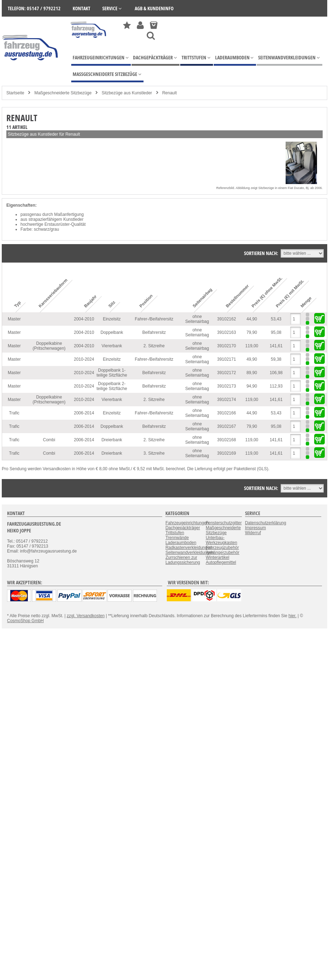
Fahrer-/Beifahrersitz (154, 319)
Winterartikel (217, 557)
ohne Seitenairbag (197, 319)
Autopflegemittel (221, 562)
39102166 (227, 413)
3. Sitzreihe (154, 453)
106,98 (276, 373)
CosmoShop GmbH (25, 621)
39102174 (227, 400)
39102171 (227, 359)
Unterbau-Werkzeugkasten (221, 540)
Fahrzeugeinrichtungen (187, 523)
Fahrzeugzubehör (222, 548)
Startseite (15, 93)
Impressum (255, 528)
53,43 (276, 319)
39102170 (227, 346)
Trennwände (177, 538)
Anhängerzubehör (222, 553)
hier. (293, 616)
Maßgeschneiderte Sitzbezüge (63, 93)
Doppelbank (112, 332)
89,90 (252, 373)
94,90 (252, 386)
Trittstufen (175, 533)
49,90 (252, 359)
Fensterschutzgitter (224, 523)
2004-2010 (84, 319)
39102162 (227, 319)
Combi (49, 440)
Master (14, 319)
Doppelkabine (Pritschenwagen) (49, 346)
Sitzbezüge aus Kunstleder (127, 93)
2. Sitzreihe (154, 346)
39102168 (227, 440)
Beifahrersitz (154, 332)
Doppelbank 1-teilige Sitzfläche (112, 373)
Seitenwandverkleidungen (190, 553)
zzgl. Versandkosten (86, 616)
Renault (169, 93)
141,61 (276, 346)
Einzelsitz (112, 319)
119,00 (252, 346)
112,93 (276, 386)
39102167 (227, 426)
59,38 (276, 359)
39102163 (227, 332)
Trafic (14, 413)
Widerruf (253, 533)
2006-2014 (84, 413)
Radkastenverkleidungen (189, 548)
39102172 (227, 373)
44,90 (252, 319)
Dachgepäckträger (183, 528)
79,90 (252, 332)
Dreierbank (112, 440)
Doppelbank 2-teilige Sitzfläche (112, 386)
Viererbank (112, 346)
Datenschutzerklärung (266, 523)
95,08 (276, 332)
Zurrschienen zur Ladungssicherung (183, 560)
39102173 (227, 386)
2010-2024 (84, 359)
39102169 (227, 453)
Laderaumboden (181, 543)
